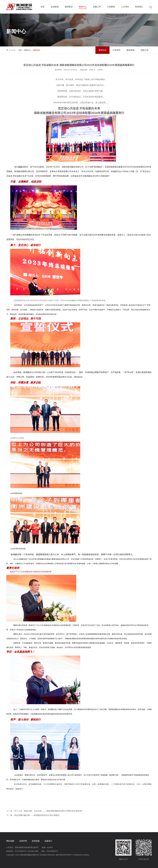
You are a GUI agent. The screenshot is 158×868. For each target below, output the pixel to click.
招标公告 (145, 50)
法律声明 (24, 841)
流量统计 (50, 841)
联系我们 (139, 7)
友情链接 (37, 841)
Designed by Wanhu (81, 855)
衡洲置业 (69, 7)
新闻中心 (83, 7)
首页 (43, 7)
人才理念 (125, 7)
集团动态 (102, 50)
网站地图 (10, 841)
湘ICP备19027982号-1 (65, 855)
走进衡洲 (55, 7)
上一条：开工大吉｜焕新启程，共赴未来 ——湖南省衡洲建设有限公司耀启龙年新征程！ (45, 811)
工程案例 (111, 7)
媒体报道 (131, 50)
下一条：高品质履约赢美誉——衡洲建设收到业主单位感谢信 (33, 815)
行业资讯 (117, 50)
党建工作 (97, 7)
